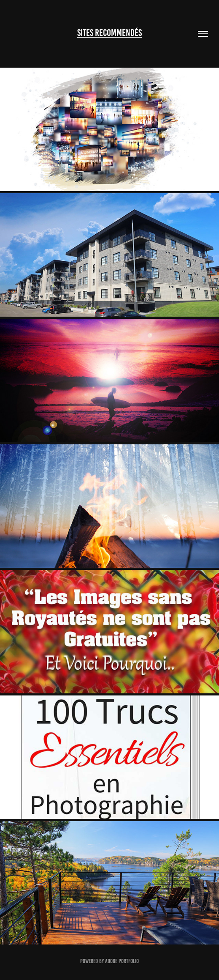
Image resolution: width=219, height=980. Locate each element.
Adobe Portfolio (122, 961)
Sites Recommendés (109, 33)
